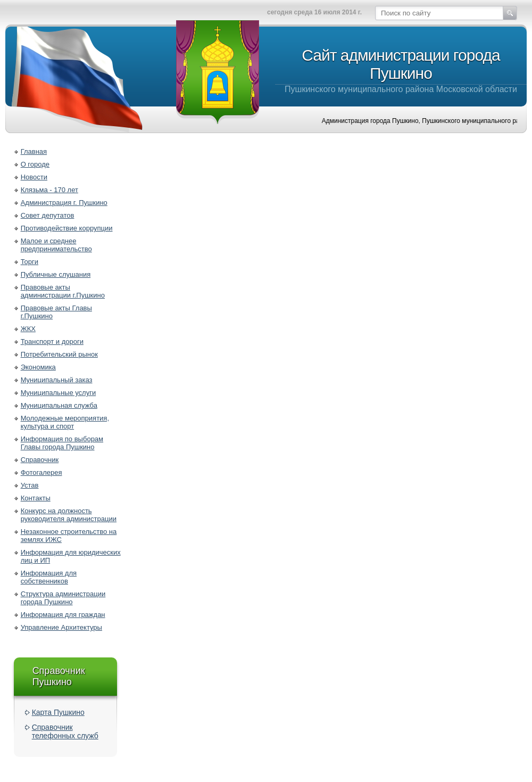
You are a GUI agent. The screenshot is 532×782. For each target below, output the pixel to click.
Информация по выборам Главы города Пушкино (62, 443)
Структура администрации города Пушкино (63, 598)
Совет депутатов (48, 215)
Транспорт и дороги (52, 341)
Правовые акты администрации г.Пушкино (63, 291)
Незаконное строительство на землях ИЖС (69, 536)
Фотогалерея (41, 472)
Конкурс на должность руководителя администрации (69, 515)
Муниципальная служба (59, 405)
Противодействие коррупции (67, 228)
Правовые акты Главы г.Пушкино (56, 312)
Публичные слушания (56, 274)
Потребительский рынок (59, 354)
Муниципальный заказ (57, 380)
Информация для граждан (63, 615)
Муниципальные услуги (59, 393)
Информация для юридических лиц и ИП (71, 556)
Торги (30, 262)
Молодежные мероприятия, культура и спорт (65, 422)
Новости (34, 177)
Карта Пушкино (58, 712)
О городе (35, 164)
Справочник (40, 460)
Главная (34, 151)
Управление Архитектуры (61, 627)
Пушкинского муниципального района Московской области (401, 70)
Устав (30, 485)
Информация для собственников (49, 577)
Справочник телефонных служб (65, 731)
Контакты (36, 498)
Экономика (38, 367)
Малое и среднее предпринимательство (56, 245)
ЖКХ (28, 329)
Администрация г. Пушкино (64, 203)
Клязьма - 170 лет (49, 190)
